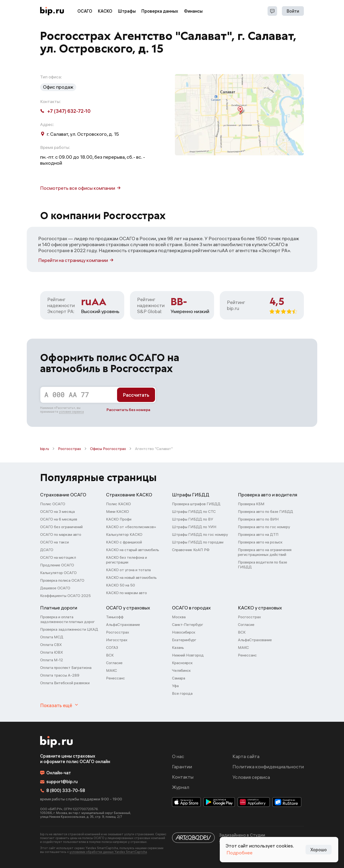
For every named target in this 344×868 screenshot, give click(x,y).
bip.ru (45, 449)
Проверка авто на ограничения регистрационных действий (265, 552)
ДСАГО (47, 550)
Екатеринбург (184, 640)
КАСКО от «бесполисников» (131, 527)
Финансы (193, 11)
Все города (182, 693)
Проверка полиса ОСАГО (62, 580)
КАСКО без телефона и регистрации (126, 560)
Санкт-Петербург (188, 624)
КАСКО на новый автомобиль (131, 577)
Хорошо (319, 850)
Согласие (114, 663)
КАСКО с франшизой (124, 542)
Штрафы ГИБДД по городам (198, 542)
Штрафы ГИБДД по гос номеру (200, 534)
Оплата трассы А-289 (60, 675)
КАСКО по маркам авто (126, 593)
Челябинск (181, 670)
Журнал (181, 787)
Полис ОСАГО (53, 504)
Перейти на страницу (76, 260)
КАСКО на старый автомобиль (133, 550)
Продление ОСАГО (57, 565)
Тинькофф (115, 617)
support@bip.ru (59, 782)
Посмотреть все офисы (80, 188)
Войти (293, 11)
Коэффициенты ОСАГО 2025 (65, 596)
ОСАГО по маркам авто (61, 534)
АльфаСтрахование (123, 624)
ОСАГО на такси (54, 542)
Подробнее (239, 853)
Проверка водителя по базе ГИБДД (263, 564)
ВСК (110, 655)
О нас (178, 756)
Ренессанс (116, 678)
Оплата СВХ (51, 645)
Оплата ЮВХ (52, 652)
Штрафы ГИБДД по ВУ (193, 519)
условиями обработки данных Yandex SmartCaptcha (108, 852)
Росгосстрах (70, 449)
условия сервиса (71, 412)
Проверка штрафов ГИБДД (196, 504)
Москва (179, 617)
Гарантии (182, 767)
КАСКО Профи (119, 519)
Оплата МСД (52, 637)
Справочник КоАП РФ (191, 550)
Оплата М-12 (52, 660)
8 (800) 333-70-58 (63, 790)
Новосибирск (184, 632)
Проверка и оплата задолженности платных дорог (67, 619)
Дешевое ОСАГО (55, 588)
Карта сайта (246, 756)
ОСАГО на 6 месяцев (59, 519)
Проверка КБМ (251, 504)
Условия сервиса (251, 777)
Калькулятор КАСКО (124, 534)
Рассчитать (136, 395)
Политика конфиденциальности (268, 767)
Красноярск (182, 663)
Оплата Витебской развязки (65, 683)
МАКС (112, 670)
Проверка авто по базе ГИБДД (266, 511)
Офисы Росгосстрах (108, 449)
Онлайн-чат (56, 773)
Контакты (183, 777)
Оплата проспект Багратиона (66, 667)
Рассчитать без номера (128, 410)
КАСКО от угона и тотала (128, 570)
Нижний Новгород (188, 655)
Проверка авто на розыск (260, 542)
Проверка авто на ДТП (258, 534)
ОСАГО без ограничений (61, 527)
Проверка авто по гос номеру (264, 527)
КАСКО (105, 11)
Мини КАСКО (118, 511)
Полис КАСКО (118, 504)
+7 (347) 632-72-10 (65, 111)
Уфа (175, 686)
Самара (179, 678)
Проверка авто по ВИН (258, 519)
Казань (178, 647)
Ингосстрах (117, 640)
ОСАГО (85, 11)
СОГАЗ (112, 647)
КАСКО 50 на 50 (121, 585)
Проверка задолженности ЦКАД (69, 629)
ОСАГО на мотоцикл (58, 557)
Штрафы (127, 11)
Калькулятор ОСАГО (58, 573)
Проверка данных (160, 11)
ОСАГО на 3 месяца (57, 511)
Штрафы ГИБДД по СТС (194, 511)
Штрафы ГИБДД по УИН (194, 527)
